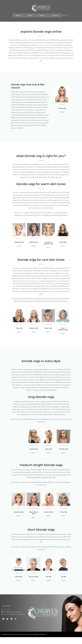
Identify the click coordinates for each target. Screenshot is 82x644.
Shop (30, 15)
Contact (55, 15)
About (42, 15)
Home (18, 15)
